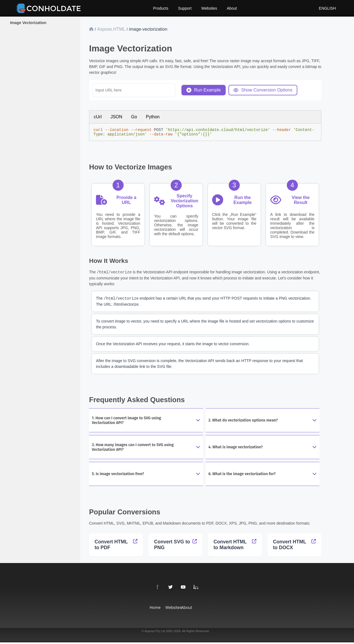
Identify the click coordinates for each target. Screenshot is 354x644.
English (325, 8)
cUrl (98, 117)
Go (134, 117)
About (232, 8)
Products (161, 8)
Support (185, 8)
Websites (209, 8)
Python (153, 117)
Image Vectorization (28, 23)
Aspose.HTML (111, 29)
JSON (116, 117)
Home (153, 609)
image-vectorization (148, 29)
